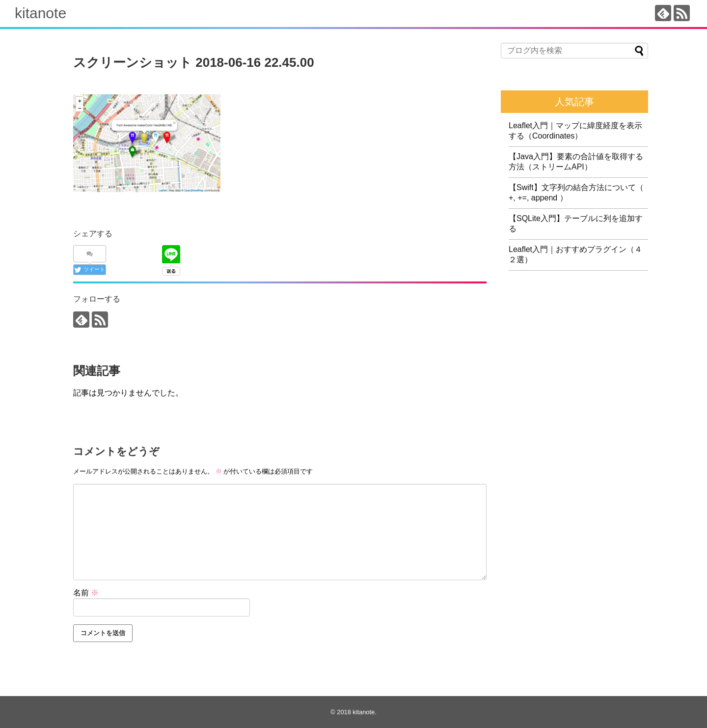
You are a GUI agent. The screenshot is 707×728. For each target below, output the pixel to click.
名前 (86, 593)
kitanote (41, 13)
